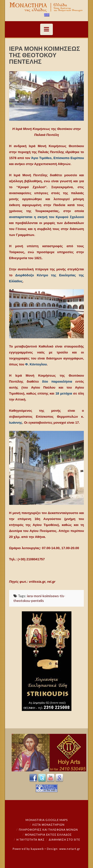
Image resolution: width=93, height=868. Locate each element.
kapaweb (37, 849)
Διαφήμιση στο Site (64, 839)
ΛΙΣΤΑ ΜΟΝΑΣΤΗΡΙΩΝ (48, 825)
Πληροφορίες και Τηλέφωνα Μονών (48, 830)
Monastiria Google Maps (47, 820)
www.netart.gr (70, 849)
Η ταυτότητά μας (31, 839)
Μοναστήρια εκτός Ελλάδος (48, 835)
